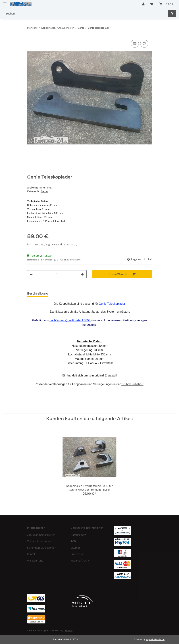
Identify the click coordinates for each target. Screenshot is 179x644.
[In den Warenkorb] (122, 274)
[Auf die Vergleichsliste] (135, 44)
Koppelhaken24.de (155, 639)
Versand (57, 244)
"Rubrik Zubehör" (132, 384)
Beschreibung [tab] (38, 294)
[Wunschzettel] (152, 4)
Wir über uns (35, 561)
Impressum (78, 554)
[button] (143, 4)
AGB (73, 541)
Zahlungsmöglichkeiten (41, 535)
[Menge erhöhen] (82, 274)
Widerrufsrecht (80, 561)
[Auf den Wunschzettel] (144, 44)
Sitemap (76, 548)
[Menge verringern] (31, 274)
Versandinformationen (41, 541)
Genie (44, 191)
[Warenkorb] (166, 4)
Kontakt (32, 554)
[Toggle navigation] (5, 2)
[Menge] (57, 274)
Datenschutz (78, 535)
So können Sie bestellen (42, 548)
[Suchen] (85, 14)
